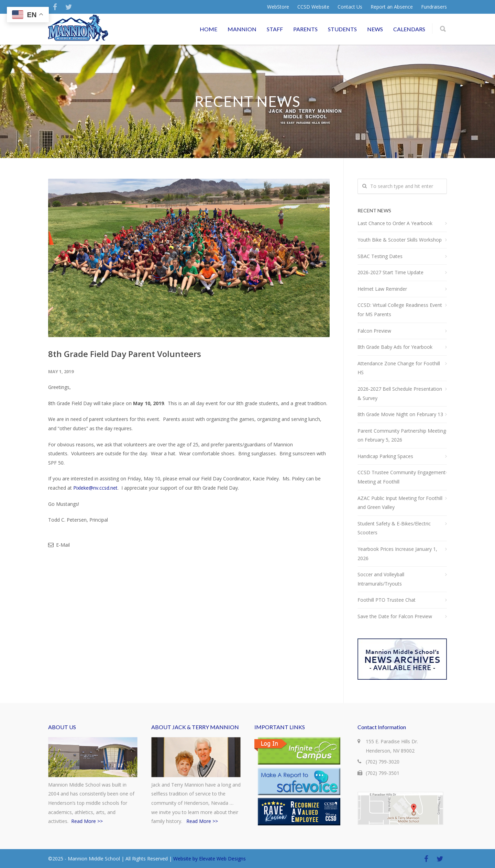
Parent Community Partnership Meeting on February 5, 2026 (402, 435)
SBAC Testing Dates (380, 256)
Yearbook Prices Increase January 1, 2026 (397, 554)
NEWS (375, 29)
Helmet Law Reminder (382, 289)
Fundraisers (434, 7)
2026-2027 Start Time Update (390, 272)
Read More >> (87, 821)
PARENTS (305, 29)
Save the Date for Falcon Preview (395, 616)
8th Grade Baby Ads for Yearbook (395, 347)
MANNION (242, 29)
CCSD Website (313, 7)
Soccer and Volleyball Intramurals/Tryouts (381, 579)
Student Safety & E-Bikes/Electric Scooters (394, 528)
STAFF (275, 29)
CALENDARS (409, 29)
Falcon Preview (374, 331)
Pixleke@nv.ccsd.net (95, 488)
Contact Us (350, 7)
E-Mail (59, 545)
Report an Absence (392, 7)
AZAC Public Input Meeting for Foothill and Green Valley (400, 503)
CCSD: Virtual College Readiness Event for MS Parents (400, 310)
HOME (208, 29)
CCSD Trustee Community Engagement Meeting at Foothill (401, 477)
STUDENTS (342, 29)
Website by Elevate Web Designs (210, 859)
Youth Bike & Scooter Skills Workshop (400, 240)
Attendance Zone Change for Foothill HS (399, 368)
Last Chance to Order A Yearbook (395, 223)
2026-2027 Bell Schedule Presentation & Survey (400, 393)
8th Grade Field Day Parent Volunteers (125, 354)
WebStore (278, 7)
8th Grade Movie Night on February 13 (400, 414)
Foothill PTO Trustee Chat (387, 600)
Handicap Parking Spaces (385, 456)
